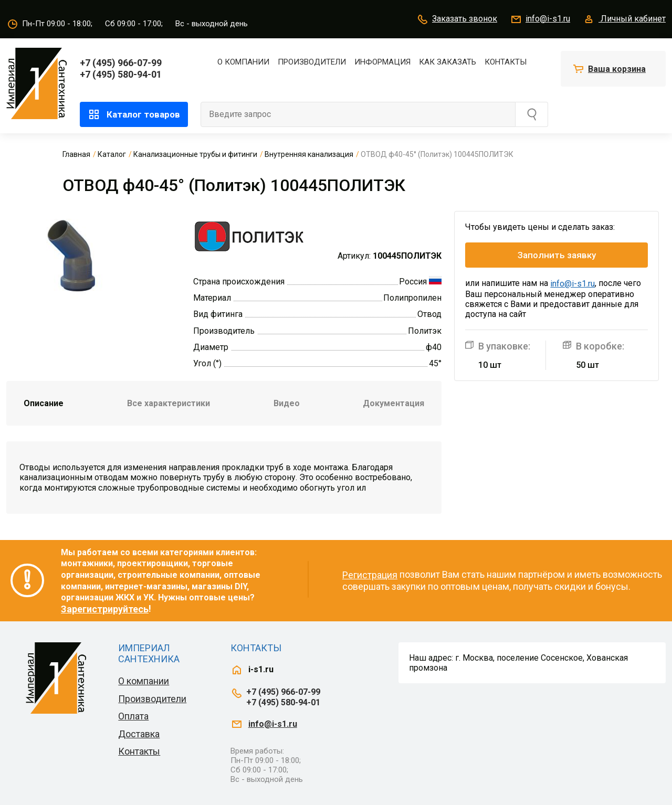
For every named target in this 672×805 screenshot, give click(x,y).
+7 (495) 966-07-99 (121, 63)
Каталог (112, 154)
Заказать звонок (457, 19)
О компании (243, 62)
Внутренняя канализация (309, 154)
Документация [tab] (393, 403)
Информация (382, 62)
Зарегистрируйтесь (105, 609)
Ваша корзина (617, 69)
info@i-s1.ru (540, 19)
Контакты (506, 62)
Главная (76, 154)
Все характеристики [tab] (169, 403)
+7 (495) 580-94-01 (121, 74)
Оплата (133, 716)
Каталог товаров (134, 114)
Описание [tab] (44, 403)
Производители (312, 62)
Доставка (139, 734)
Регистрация (370, 575)
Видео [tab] (287, 403)
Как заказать (448, 62)
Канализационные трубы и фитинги (195, 154)
